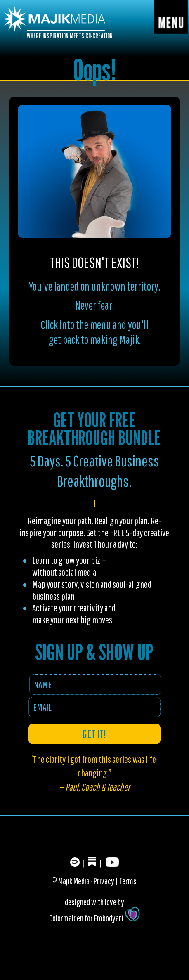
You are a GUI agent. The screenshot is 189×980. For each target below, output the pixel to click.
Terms (128, 881)
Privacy (104, 881)
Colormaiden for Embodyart (94, 918)
